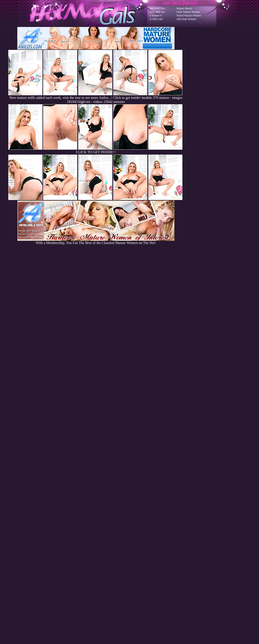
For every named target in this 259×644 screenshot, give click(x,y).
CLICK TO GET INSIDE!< (96, 152)
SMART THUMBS (137, 554)
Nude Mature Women (188, 12)
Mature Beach (184, 8)
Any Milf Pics (157, 8)
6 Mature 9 (156, 16)
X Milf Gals (156, 19)
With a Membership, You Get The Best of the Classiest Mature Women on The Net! (96, 241)
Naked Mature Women (189, 16)
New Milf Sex (157, 12)
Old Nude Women (186, 19)
